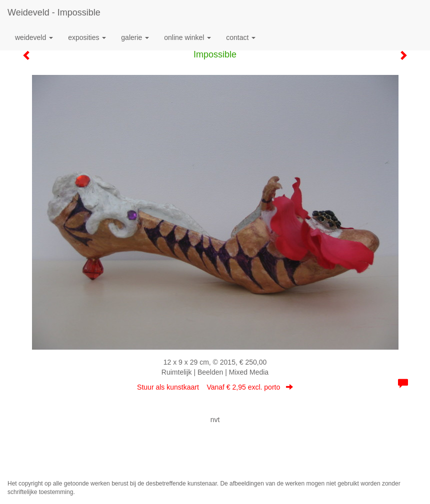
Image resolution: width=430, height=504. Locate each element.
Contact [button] (241, 37)
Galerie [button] (135, 37)
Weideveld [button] (34, 37)
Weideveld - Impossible (54, 12)
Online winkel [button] (187, 37)
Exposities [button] (87, 37)
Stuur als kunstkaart (215, 387)
